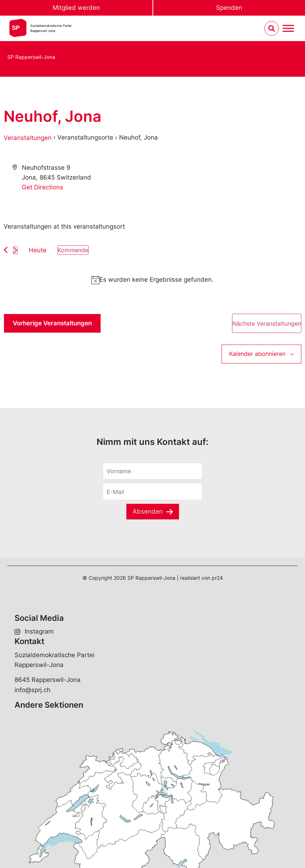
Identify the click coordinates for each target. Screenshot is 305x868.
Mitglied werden (76, 8)
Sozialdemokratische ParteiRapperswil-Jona (51, 28)
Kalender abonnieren (257, 354)
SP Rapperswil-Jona (31, 57)
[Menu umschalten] (288, 29)
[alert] (152, 280)
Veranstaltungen (28, 138)
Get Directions (42, 187)
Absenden (148, 511)
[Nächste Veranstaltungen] (15, 250)
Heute (38, 250)
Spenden (229, 8)
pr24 (217, 578)
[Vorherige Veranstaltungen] (6, 250)
